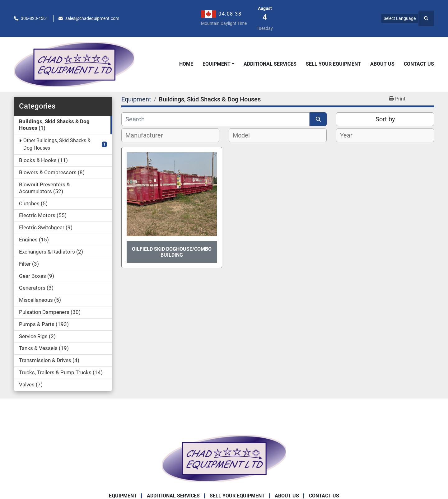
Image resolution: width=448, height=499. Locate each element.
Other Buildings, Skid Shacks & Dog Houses (57, 144)
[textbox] (148, 135)
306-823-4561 (35, 18)
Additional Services (270, 64)
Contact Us (419, 64)
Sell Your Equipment (333, 64)
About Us (382, 64)
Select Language (400, 18)
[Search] (215, 119)
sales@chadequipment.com (92, 18)
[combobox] (170, 135)
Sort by (385, 119)
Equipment (217, 64)
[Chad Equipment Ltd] (224, 458)
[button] (218, 64)
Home (186, 64)
